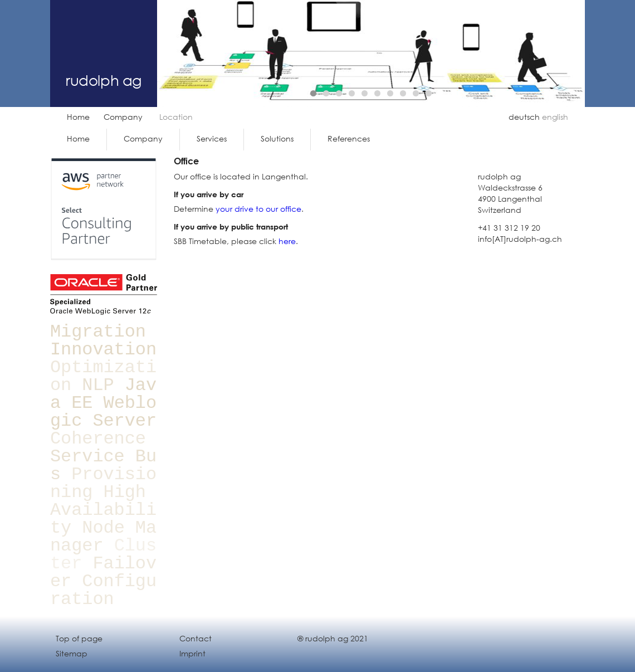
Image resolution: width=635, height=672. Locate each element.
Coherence (98, 439)
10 (429, 93)
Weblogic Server (103, 412)
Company (123, 117)
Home (78, 117)
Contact (196, 638)
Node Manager (103, 537)
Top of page (79, 638)
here (287, 241)
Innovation (103, 350)
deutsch (524, 117)
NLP (98, 385)
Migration (98, 332)
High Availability (103, 510)
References (349, 138)
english (555, 117)
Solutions (277, 138)
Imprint (192, 653)
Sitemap (72, 653)
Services (212, 138)
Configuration (103, 590)
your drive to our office (258, 209)
